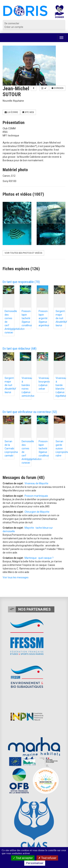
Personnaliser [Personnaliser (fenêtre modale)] (35, 863)
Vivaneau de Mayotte (36, 483)
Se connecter (12, 23)
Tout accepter (23, 858)
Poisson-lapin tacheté (27, 318)
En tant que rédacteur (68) (20, 348)
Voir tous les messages (16, 577)
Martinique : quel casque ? (39, 558)
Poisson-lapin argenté (44, 318)
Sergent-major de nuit (61, 318)
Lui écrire (11, 112)
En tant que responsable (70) (21, 282)
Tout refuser (47, 858)
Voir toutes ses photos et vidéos (23, 253)
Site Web (28, 112)
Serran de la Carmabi (11, 448)
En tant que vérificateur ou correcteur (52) (30, 412)
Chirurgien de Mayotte (37, 512)
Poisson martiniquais (36, 496)
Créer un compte (14, 27)
